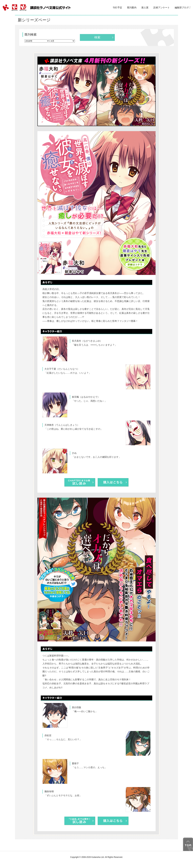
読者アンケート (162, 8)
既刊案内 (132, 8)
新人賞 (145, 8)
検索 (97, 37)
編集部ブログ (183, 8)
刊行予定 (117, 8)
